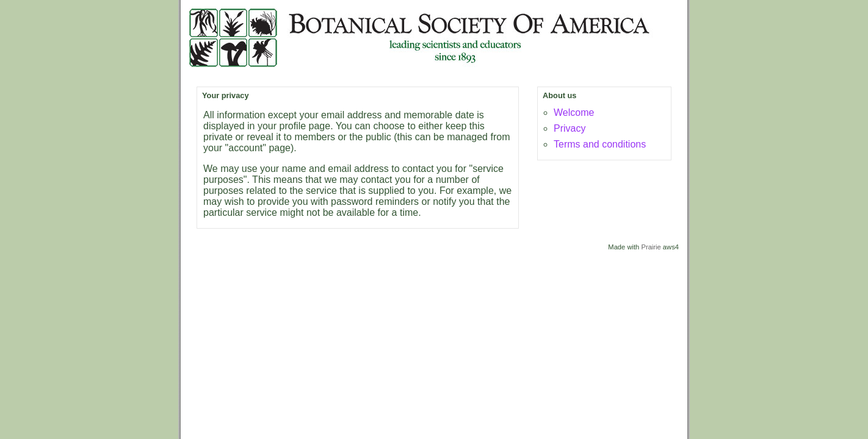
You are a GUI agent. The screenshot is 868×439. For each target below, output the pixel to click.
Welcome (574, 112)
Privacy (570, 128)
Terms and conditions (600, 144)
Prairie (651, 247)
